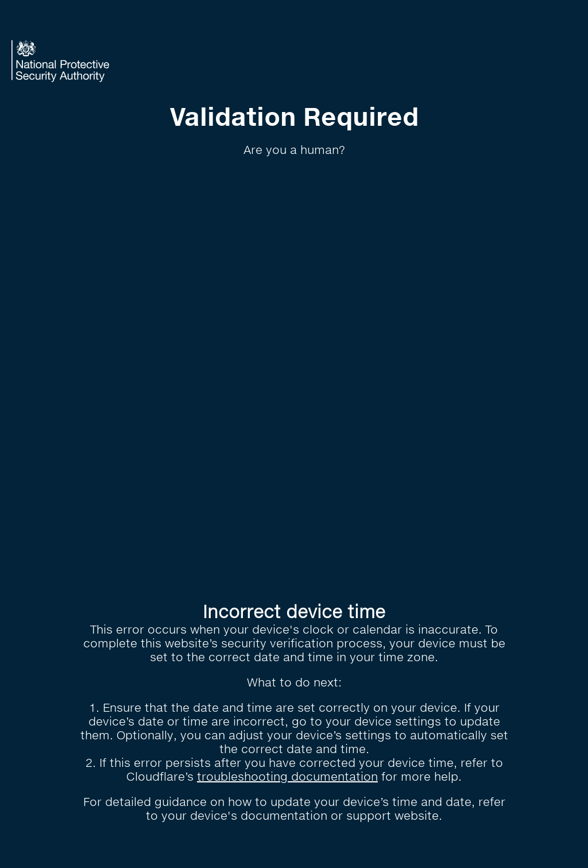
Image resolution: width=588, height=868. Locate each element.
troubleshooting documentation (287, 776)
